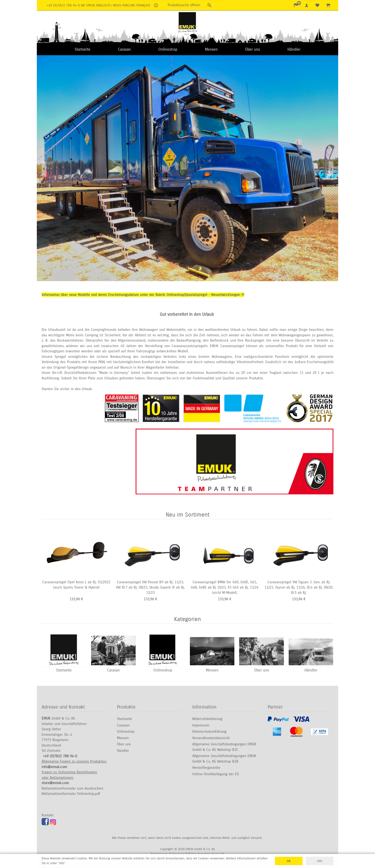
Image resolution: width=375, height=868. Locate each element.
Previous (44, 169)
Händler (294, 49)
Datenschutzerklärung (209, 732)
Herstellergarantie (206, 768)
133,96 (75, 599)
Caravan (124, 49)
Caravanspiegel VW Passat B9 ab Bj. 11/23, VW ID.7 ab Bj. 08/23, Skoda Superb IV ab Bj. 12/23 (150, 587)
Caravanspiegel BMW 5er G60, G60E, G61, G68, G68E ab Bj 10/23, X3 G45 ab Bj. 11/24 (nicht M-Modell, (225, 587)
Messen (211, 49)
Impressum (201, 725)
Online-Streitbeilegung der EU (216, 774)
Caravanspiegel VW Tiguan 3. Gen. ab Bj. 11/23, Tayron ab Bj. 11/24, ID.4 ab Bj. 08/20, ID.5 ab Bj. (299, 587)
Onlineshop (168, 49)
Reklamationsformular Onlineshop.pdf (71, 794)
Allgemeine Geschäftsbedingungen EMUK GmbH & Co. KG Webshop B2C (224, 747)
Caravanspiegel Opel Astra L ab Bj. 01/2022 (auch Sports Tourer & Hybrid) (76, 585)
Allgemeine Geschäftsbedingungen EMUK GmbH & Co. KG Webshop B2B (224, 759)
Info (320, 861)
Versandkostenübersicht (211, 738)
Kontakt (48, 815)
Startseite (83, 49)
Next (331, 169)
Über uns (253, 49)
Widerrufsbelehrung (207, 719)
